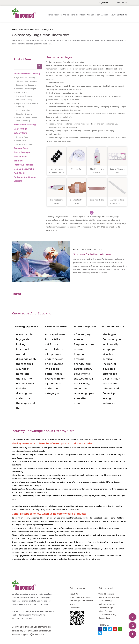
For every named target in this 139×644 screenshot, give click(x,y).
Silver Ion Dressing (24, 114)
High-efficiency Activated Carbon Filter (56, 172)
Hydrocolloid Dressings (109, 597)
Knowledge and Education (88, 15)
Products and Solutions (65, 15)
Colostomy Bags (106, 608)
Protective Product (23, 165)
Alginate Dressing (24, 100)
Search (104, 3)
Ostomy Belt (77, 169)
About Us (105, 15)
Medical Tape (20, 157)
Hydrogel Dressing (24, 96)
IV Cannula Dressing (107, 615)
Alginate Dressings (107, 604)
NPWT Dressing (23, 110)
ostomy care (35, 461)
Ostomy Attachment (25, 144)
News (113, 15)
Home (50, 15)
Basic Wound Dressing (25, 125)
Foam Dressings (105, 601)
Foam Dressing (23, 92)
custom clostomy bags (86, 223)
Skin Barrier (21, 141)
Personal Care (21, 148)
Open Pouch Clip (97, 200)
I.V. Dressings (20, 129)
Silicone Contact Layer (26, 89)
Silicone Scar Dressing (26, 85)
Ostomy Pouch (23, 137)
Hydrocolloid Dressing (26, 78)
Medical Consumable (24, 169)
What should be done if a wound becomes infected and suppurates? (114, 327)
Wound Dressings (106, 594)
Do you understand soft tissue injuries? (56, 327)
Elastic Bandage (22, 152)
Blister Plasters (105, 611)
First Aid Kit (20, 173)
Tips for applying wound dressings (27, 327)
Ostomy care (17, 439)
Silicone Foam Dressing (26, 81)
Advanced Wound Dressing (27, 74)
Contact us (122, 15)
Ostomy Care (20, 133)
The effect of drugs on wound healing (85, 327)
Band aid (18, 161)
